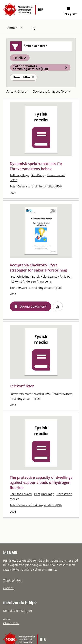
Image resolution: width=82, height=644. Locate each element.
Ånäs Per (66, 277)
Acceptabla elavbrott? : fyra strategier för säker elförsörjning (38, 268)
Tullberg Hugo (19, 175)
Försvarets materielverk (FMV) (30, 394)
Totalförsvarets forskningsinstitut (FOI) (36, 186)
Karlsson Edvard (21, 494)
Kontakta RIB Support (18, 611)
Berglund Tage (44, 494)
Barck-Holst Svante (45, 277)
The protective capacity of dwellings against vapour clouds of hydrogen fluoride (41, 482)
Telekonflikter (22, 386)
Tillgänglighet (12, 580)
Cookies (8, 588)
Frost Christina (20, 277)
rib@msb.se (11, 623)
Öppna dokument (33, 306)
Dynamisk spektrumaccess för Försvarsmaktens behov (36, 166)
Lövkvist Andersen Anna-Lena (31, 281)
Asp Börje (38, 175)
